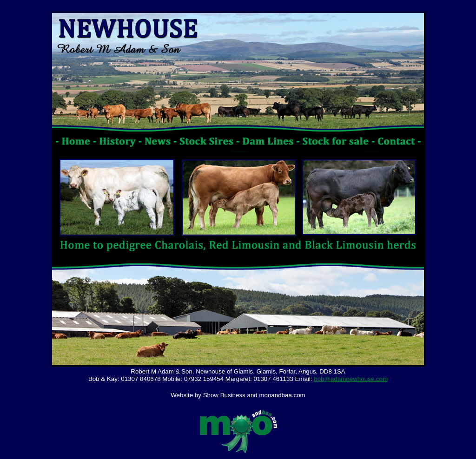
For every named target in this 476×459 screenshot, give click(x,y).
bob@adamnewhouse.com (351, 379)
